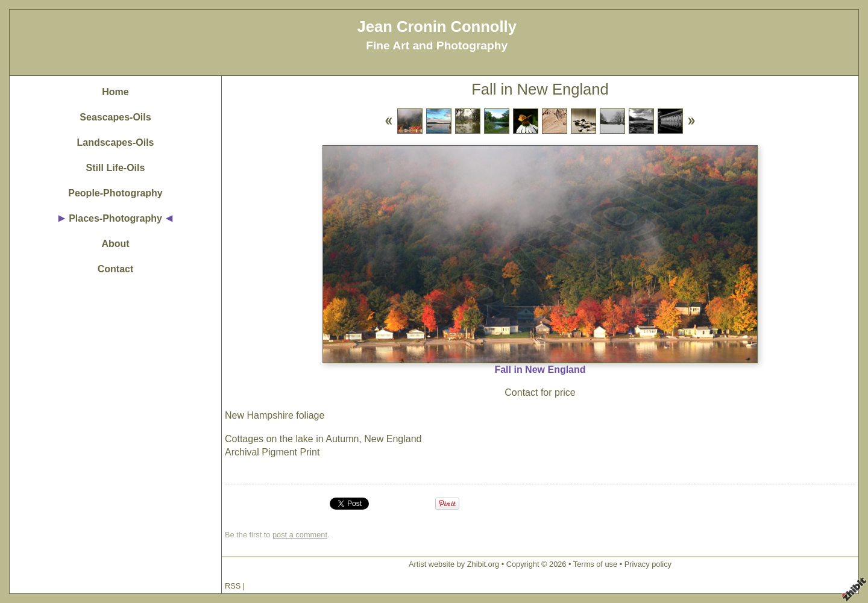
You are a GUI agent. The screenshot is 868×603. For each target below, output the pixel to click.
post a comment (300, 535)
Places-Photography (115, 218)
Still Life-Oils (116, 168)
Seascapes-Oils (115, 117)
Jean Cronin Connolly (437, 27)
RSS (233, 586)
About (115, 244)
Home (115, 92)
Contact (116, 269)
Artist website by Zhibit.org (454, 564)
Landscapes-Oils (115, 142)
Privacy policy (648, 564)
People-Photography (115, 193)
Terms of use (595, 564)
